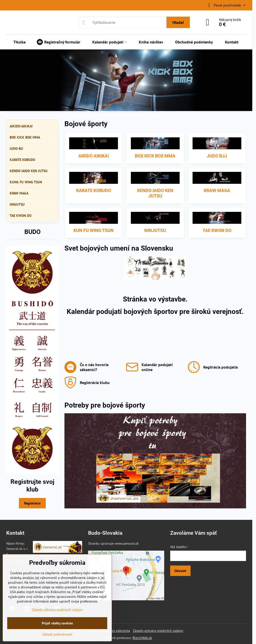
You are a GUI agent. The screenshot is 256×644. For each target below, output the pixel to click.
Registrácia (32, 503)
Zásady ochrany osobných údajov (158, 631)
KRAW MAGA (217, 190)
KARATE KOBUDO (94, 190)
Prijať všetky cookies (57, 623)
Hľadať (178, 22)
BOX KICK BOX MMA (155, 156)
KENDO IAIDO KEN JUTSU (155, 193)
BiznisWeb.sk (142, 638)
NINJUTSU (155, 230)
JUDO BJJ (217, 156)
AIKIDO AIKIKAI (94, 156)
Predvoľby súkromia (115, 631)
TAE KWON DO (217, 230)
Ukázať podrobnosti (57, 634)
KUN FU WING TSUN (94, 230)
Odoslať (180, 571)
